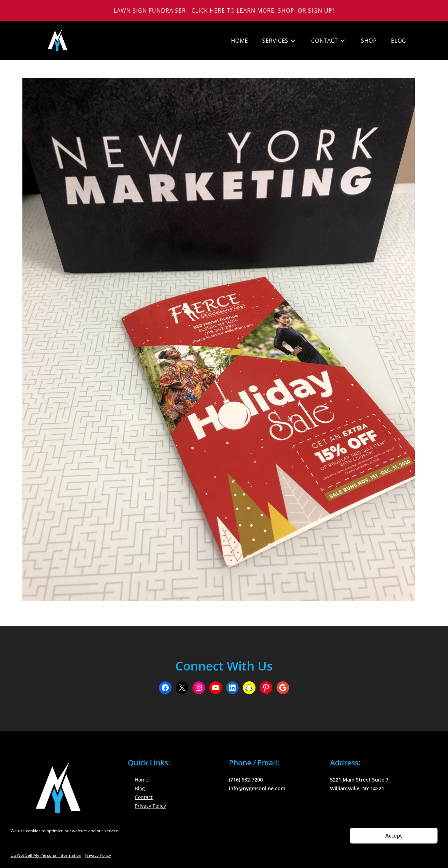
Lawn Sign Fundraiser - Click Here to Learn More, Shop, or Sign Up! (224, 11)
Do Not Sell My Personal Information (46, 855)
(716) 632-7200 (246, 780)
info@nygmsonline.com (257, 788)
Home (142, 780)
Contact (144, 797)
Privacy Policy (98, 855)
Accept (394, 835)
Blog (140, 788)
